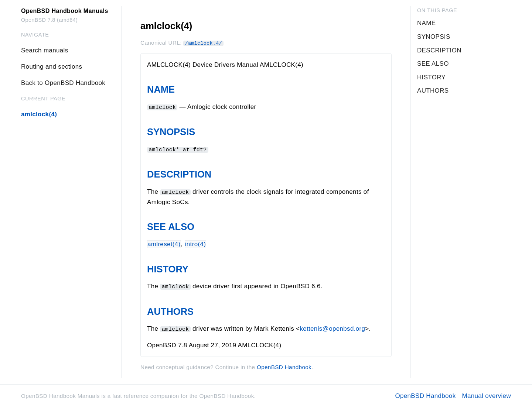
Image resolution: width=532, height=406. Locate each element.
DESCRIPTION (179, 174)
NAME (161, 89)
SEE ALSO (171, 226)
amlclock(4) (39, 114)
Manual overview (486, 395)
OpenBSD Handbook (284, 366)
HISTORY (168, 268)
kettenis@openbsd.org (332, 328)
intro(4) (196, 243)
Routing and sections (52, 67)
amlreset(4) (164, 243)
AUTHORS (170, 310)
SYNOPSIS (171, 132)
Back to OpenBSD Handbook (63, 83)
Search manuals (45, 50)
